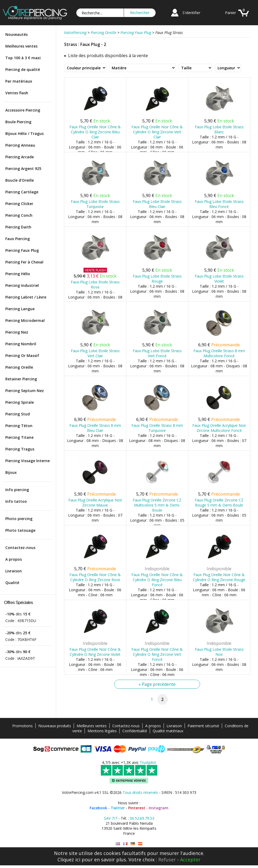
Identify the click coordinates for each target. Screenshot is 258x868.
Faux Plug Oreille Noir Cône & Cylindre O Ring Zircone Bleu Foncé (157, 580)
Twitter (118, 808)
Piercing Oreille (19, 367)
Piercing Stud (18, 414)
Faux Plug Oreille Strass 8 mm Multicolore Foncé (219, 353)
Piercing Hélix (18, 274)
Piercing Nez (17, 332)
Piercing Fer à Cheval (24, 262)
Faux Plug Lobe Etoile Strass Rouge (157, 279)
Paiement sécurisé (203, 726)
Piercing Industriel (22, 285)
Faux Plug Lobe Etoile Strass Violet (219, 279)
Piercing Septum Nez (25, 391)
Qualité (12, 583)
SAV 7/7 (111, 818)
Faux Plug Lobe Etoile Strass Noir (219, 652)
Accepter (190, 860)
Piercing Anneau (20, 145)
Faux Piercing (18, 239)
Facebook (98, 808)
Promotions (22, 726)
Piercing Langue (20, 309)
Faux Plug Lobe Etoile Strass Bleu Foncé (219, 204)
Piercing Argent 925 (23, 169)
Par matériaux (19, 81)
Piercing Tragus (20, 449)
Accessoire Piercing (23, 110)
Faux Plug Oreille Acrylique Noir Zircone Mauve (95, 503)
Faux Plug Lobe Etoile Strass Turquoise (95, 204)
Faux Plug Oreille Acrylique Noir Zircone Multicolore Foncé (219, 428)
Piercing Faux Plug (22, 250)
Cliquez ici (69, 860)
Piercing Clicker (19, 204)
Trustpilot (148, 762)
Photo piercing (19, 519)
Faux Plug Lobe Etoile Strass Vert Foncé (157, 353)
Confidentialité (135, 731)
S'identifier (191, 13)
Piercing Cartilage (22, 192)
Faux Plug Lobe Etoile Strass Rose (95, 284)
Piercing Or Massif (22, 356)
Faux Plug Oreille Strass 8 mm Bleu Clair (95, 428)
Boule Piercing (18, 122)
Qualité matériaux (168, 731)
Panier (230, 13)
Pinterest (137, 808)
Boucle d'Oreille (20, 180)
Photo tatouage (20, 530)
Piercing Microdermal (25, 320)
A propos (14, 559)
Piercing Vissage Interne (28, 461)
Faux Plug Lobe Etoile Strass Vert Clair (95, 353)
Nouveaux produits (55, 726)
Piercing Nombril (21, 344)
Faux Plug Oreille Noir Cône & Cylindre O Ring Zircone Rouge (219, 577)
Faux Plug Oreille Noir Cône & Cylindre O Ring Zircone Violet (95, 652)
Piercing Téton (19, 426)
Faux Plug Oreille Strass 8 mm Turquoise (157, 428)
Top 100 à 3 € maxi (23, 58)
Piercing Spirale (20, 402)
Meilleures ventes (21, 46)
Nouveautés (16, 34)
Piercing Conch (19, 215)
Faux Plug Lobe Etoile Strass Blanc (219, 129)
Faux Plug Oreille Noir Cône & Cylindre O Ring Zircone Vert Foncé (157, 654)
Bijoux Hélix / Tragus (24, 133)
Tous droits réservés (140, 792)
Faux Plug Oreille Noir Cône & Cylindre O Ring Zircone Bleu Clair (95, 132)
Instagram (159, 808)
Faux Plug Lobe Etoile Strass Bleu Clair (157, 204)
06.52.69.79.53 (142, 818)
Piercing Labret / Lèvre (26, 297)
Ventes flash (17, 93)
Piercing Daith (18, 227)
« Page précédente (157, 684)
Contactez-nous (20, 548)
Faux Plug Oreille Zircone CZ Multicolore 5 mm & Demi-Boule (157, 505)
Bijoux (11, 472)
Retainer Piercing (21, 379)
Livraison (14, 571)
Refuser (167, 860)
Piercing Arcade (20, 157)
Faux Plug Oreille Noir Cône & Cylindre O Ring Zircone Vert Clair (157, 132)
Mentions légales (102, 731)
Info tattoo (16, 501)
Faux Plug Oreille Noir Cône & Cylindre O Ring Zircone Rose (95, 577)
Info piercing (17, 490)
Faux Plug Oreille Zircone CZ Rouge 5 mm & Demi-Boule (219, 503)
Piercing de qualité (23, 69)
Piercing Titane (19, 437)
